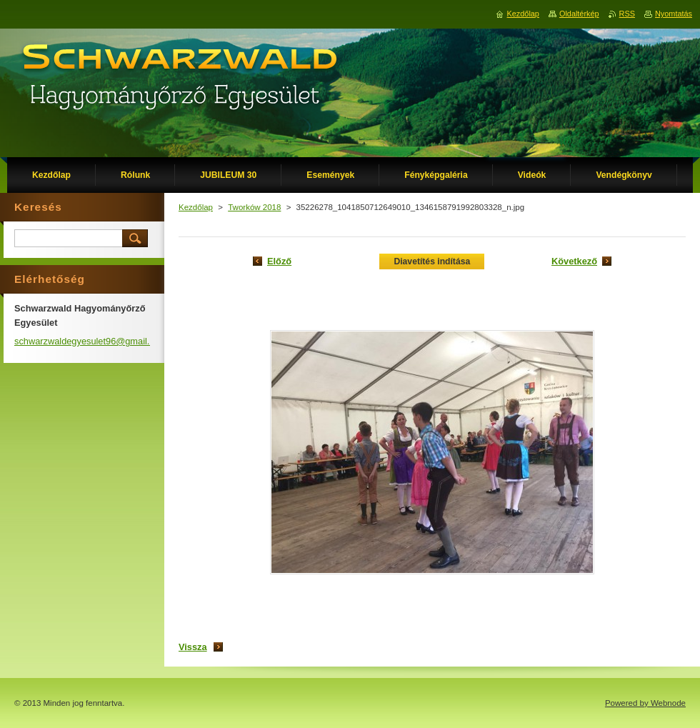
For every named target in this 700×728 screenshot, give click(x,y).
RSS (627, 14)
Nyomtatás (674, 14)
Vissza (193, 647)
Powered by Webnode (645, 703)
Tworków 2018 (254, 207)
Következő (574, 261)
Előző (279, 261)
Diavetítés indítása (432, 261)
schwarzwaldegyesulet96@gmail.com (91, 341)
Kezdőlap (196, 207)
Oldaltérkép (579, 14)
